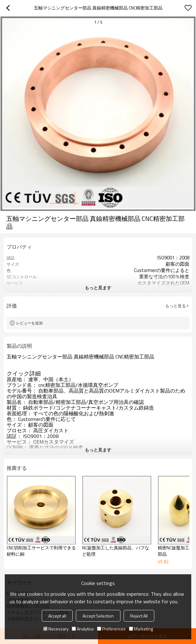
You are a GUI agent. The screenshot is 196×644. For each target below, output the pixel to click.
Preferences (111, 629)
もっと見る (176, 306)
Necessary (56, 629)
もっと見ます (98, 288)
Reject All (139, 616)
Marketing (141, 629)
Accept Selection (98, 616)
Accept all (57, 616)
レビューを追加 (29, 323)
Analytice (83, 629)
